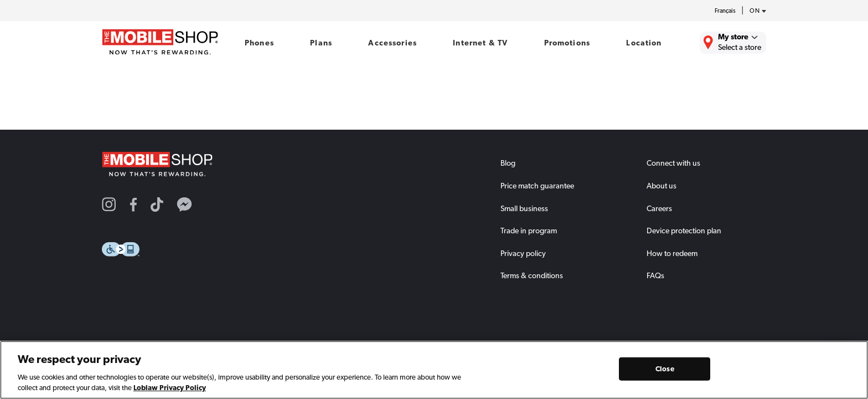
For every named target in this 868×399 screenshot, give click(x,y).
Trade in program (529, 231)
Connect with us (673, 163)
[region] (434, 370)
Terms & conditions (532, 275)
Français (725, 11)
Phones (259, 43)
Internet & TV (480, 43)
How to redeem (672, 253)
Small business (524, 208)
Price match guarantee (537, 186)
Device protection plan (684, 231)
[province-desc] (755, 11)
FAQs (655, 275)
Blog (508, 163)
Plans (321, 43)
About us (662, 186)
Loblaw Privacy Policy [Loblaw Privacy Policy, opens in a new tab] (170, 388)
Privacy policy (523, 253)
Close (665, 369)
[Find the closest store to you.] (733, 43)
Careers (659, 208)
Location (644, 43)
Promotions (567, 43)
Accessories (392, 43)
